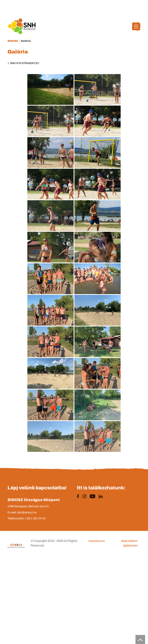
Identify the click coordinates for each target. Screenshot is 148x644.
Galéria (26, 41)
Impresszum (97, 541)
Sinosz (13, 41)
